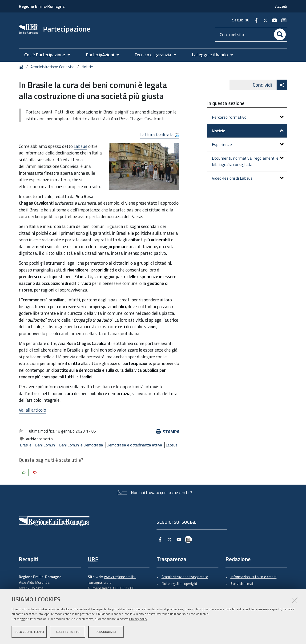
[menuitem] (50, 55)
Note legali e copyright (179, 583)
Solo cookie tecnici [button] (29, 632)
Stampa (168, 431)
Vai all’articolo (32, 410)
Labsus (81, 146)
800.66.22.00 (124, 588)
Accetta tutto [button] (68, 632)
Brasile (26, 445)
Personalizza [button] (106, 632)
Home (22, 67)
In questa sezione (226, 103)
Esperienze (248, 144)
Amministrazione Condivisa (52, 67)
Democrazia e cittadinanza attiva (134, 445)
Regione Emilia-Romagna (42, 6)
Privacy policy (138, 619)
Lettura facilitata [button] (160, 135)
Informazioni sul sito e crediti (254, 577)
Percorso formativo (248, 117)
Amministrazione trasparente (185, 577)
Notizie (87, 67)
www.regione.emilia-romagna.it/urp (112, 579)
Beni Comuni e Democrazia (81, 445)
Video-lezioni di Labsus (248, 178)
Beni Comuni (45, 445)
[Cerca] (280, 34)
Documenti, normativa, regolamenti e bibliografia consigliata (248, 161)
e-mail (249, 583)
